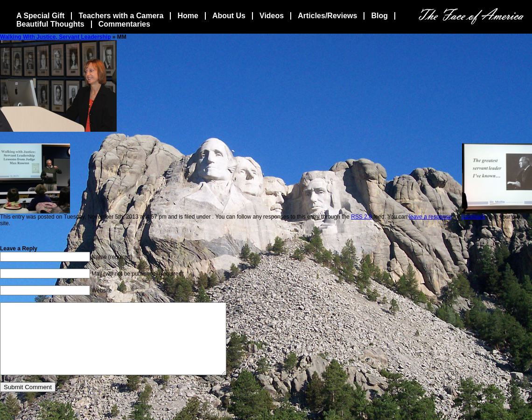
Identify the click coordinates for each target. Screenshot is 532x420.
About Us (229, 16)
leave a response (430, 217)
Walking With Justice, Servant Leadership (56, 37)
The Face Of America (471, 16)
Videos (272, 16)
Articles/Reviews (327, 16)
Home (188, 16)
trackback (473, 217)
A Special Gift (40, 16)
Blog (379, 16)
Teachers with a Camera (121, 16)
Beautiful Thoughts (50, 24)
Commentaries (124, 24)
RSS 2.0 (361, 217)
